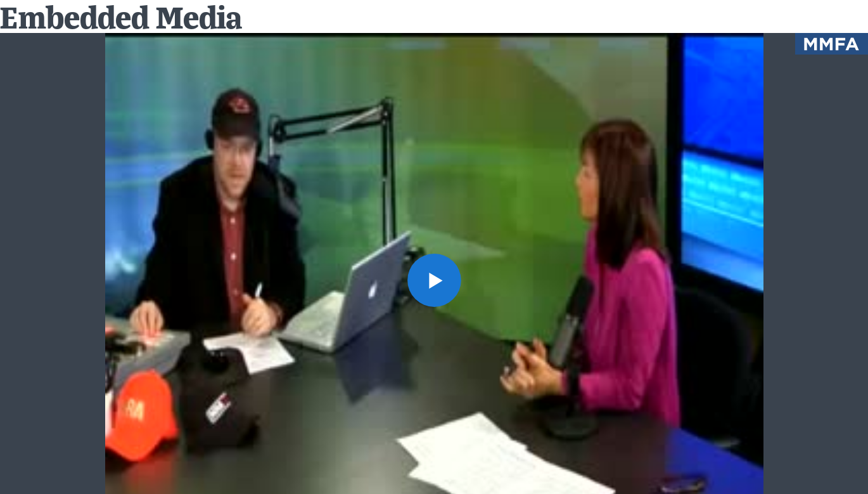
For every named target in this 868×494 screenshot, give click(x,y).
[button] (434, 280)
